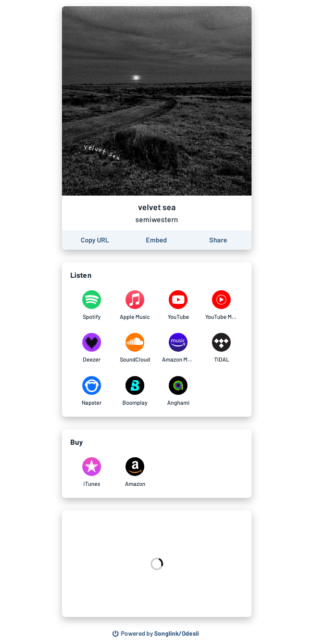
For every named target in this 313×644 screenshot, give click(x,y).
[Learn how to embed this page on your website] (156, 240)
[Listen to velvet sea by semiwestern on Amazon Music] (178, 348)
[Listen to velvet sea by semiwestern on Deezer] (92, 348)
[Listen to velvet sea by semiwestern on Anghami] (178, 391)
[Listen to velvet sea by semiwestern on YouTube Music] (222, 305)
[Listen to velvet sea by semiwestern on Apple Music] (135, 305)
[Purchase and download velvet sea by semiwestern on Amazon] (135, 472)
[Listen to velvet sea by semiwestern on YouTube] (178, 305)
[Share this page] (218, 240)
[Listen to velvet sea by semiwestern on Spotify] (92, 305)
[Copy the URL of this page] (95, 240)
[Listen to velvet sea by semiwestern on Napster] (92, 391)
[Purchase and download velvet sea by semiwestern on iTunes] (92, 472)
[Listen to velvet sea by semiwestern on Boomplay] (135, 391)
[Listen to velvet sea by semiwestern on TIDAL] (222, 348)
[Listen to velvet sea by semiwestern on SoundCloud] (135, 348)
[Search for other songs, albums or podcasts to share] (156, 634)
